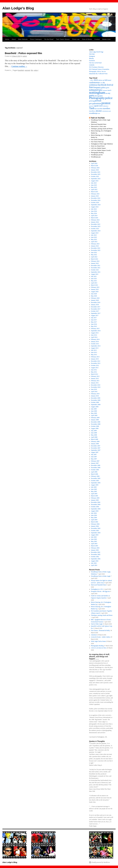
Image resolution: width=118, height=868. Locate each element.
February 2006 (95, 476)
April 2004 (94, 520)
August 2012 (95, 368)
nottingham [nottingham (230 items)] (97, 93)
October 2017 (95, 311)
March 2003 (95, 546)
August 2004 (95, 511)
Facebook (92, 61)
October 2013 (95, 344)
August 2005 (95, 485)
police (36, 70)
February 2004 (95, 524)
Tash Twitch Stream (63, 39)
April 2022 (94, 257)
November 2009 (96, 400)
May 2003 (94, 541)
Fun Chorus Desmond (97, 140)
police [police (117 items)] (109, 98)
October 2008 (95, 426)
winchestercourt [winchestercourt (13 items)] (106, 111)
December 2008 (96, 422)
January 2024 (95, 222)
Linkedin (92, 65)
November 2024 (96, 200)
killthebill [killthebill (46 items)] (94, 90)
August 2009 (95, 407)
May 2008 (94, 435)
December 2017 (96, 307)
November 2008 (96, 424)
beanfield (21, 70)
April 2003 (94, 544)
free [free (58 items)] (91, 87)
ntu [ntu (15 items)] (107, 93)
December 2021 (96, 266)
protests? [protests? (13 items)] (92, 106)
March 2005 (95, 496)
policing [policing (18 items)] (92, 101)
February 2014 (95, 339)
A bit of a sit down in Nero (99, 648)
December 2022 (96, 248)
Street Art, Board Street (98, 146)
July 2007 (94, 455)
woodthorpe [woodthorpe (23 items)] (93, 113)
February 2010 (95, 394)
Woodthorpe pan (96, 157)
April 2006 (94, 472)
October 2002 (95, 557)
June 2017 (94, 320)
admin (25, 56)
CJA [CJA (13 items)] (101, 83)
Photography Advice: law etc (97, 71)
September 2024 (96, 205)
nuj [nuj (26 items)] (109, 93)
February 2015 (95, 329)
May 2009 (94, 413)
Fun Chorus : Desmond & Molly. (101, 630)
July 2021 (94, 276)
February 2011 (95, 381)
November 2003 (96, 528)
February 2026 (95, 168)
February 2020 (95, 298)
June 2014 (94, 335)
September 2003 (96, 533)
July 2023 (94, 235)
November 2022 (96, 250)
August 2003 (95, 535)
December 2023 (96, 224)
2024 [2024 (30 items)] (96, 80)
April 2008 (94, 437)
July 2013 (94, 350)
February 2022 (95, 261)
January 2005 (95, 500)
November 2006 (96, 468)
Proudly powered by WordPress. (101, 862)
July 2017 (94, 318)
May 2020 (94, 296)
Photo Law (76, 39)
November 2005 (96, 478)
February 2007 (95, 461)
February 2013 (95, 357)
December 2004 (96, 502)
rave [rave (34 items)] (101, 106)
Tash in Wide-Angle (97, 624)
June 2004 (94, 515)
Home (7, 39)
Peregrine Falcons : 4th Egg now (100, 591)
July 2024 (94, 209)
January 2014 (95, 342)
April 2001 (94, 565)
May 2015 (94, 326)
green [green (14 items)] (108, 88)
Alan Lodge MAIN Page (96, 52)
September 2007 (96, 450)
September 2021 (96, 272)
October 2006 (95, 470)
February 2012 (95, 376)
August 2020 (95, 292)
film (32, 70)
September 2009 (96, 405)
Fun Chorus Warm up (97, 142)
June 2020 (94, 294)
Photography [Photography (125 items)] (97, 98)
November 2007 (96, 448)
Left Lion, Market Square (98, 148)
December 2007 (96, 446)
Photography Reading (97, 153)
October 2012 (95, 365)
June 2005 (94, 489)
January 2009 (95, 420)
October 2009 (95, 402)
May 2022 (94, 255)
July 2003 (94, 537)
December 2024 (96, 198)
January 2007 (95, 463)
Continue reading (19, 66)
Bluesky (91, 58)
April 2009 (94, 415)
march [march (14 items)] (109, 90)
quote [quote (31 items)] (97, 106)
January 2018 (95, 305)
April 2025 (94, 189)
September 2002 (96, 559)
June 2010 (94, 389)
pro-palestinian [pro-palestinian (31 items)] (95, 103)
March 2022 (95, 259)
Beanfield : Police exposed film (23, 53)
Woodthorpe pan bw (97, 155)
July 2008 (94, 431)
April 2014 (94, 337)
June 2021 (94, 279)
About (14, 39)
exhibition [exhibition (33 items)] (93, 85)
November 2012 (96, 363)
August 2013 (95, 348)
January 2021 (95, 289)
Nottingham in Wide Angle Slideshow (102, 144)
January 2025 (95, 196)
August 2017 (95, 315)
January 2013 (95, 359)
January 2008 (95, 444)
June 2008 (94, 433)
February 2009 (95, 418)
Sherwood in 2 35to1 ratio (99, 126)
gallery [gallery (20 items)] (103, 88)
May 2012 (94, 372)
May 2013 (94, 355)
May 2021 (94, 281)
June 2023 (94, 237)
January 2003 (95, 550)
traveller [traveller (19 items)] (100, 109)
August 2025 (95, 181)
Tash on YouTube (98, 118)
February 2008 (95, 441)
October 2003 (95, 531)
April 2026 (94, 163)
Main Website (23, 39)
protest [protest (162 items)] (106, 103)
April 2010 (94, 392)
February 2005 (95, 498)
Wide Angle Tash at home (98, 641)
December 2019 (96, 302)
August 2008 (95, 428)
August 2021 (95, 274)
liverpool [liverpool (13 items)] (105, 90)
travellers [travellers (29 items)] (107, 108)
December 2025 (96, 172)
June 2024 (94, 211)
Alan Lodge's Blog (18, 8)
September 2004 (96, 509)
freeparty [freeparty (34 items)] (97, 87)
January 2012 (95, 378)
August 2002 (95, 561)
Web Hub (92, 54)
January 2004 (95, 526)
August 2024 (95, 207)
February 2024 (95, 220)
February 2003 (95, 548)
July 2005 (94, 487)
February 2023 (95, 244)
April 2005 (94, 494)
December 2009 (96, 398)
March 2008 (95, 439)
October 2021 (95, 270)
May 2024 (94, 213)
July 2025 (94, 183)
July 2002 (94, 563)
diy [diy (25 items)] (104, 83)
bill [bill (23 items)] (106, 80)
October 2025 (95, 176)
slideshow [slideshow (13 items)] (106, 106)
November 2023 (96, 226)
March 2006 (95, 474)
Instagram (92, 56)
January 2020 (95, 300)
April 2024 (94, 216)
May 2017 (94, 322)
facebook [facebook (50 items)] (102, 85)
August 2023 (95, 233)
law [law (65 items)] (100, 90)
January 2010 (95, 396)
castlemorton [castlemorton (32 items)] (94, 82)
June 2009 (94, 411)
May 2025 (94, 187)
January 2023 (95, 246)
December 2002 (96, 552)
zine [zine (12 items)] (99, 113)
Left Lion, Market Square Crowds (101, 150)
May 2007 (94, 459)
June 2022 (94, 252)
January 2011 (95, 383)
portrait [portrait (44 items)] (98, 101)
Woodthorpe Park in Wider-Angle (101, 576)
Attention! (94, 635)
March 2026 (95, 166)
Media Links (106, 39)
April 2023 (94, 242)
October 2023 (95, 229)
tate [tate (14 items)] (96, 109)
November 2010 (96, 387)
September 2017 (96, 313)
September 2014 (96, 331)
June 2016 (94, 324)
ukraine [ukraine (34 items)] (99, 111)
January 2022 (95, 263)
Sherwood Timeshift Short (99, 124)
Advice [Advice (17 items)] (100, 80)
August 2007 (95, 452)
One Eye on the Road (95, 63)
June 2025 (94, 185)
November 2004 (96, 504)
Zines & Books (87, 39)
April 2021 (94, 283)
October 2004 (95, 507)
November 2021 (96, 268)
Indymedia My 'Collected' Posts (98, 74)
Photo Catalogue (36, 39)
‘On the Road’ (49, 39)
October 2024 (95, 203)
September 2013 (96, 346)
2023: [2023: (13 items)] (92, 80)
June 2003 (94, 539)
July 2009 (94, 409)
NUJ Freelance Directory (96, 67)
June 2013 (94, 352)
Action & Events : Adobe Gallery (101, 637)
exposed (27, 70)
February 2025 (95, 194)
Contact (97, 39)
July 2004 (94, 513)
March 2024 (95, 218)
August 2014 (95, 333)
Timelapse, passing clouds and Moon (102, 129)
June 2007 (94, 457)
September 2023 (96, 231)
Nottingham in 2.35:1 (97, 589)
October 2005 (95, 481)
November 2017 (96, 309)
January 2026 (95, 170)
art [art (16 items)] (104, 80)
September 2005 (96, 483)
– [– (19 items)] (90, 80)
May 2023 (94, 239)
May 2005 (94, 491)
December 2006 (96, 465)
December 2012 (96, 361)
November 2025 (96, 174)
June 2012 (94, 370)
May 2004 (94, 518)
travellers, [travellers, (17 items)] (92, 111)
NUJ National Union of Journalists (99, 69)
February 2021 (95, 287)
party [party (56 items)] (92, 95)
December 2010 (96, 385)
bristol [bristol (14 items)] (109, 80)
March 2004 (95, 522)
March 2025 (95, 192)
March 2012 (95, 374)
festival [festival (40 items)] (110, 85)
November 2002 (96, 554)
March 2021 (95, 285)
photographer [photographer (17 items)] (99, 96)
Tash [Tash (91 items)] (92, 108)
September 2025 (96, 179)
